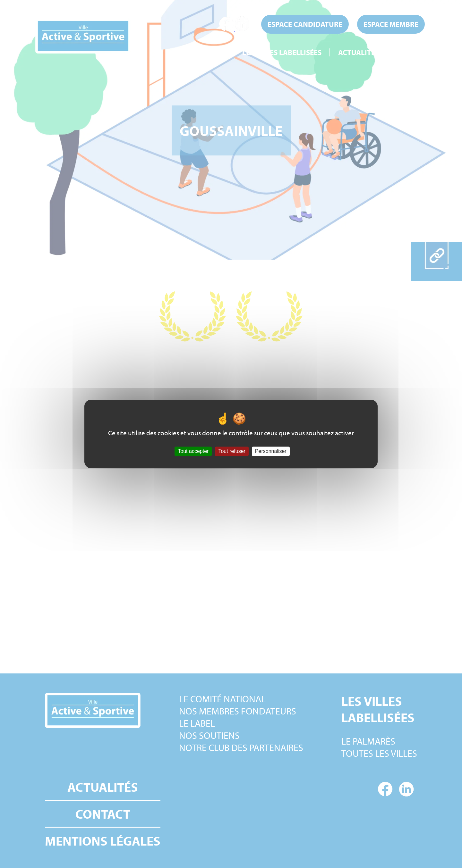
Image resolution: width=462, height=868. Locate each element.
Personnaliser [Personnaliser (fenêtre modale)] (271, 451)
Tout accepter (193, 451)
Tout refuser (232, 451)
